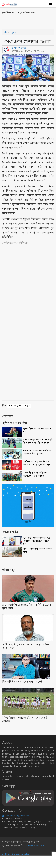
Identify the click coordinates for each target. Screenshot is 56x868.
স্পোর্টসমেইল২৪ (19, 48)
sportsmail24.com (35, 846)
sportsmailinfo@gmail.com (16, 816)
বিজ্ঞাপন (15, 855)
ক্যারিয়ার (6, 855)
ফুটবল (14, 32)
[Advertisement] (26, 21)
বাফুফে (27, 406)
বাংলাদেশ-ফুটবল (15, 406)
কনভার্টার (25, 855)
